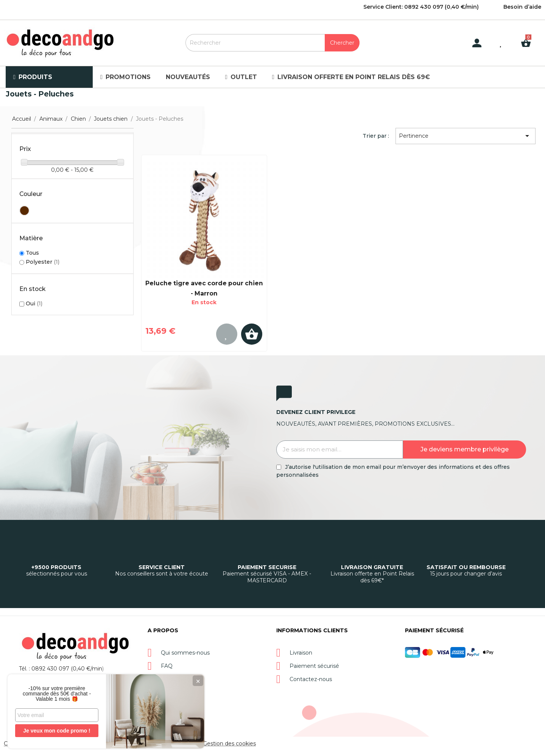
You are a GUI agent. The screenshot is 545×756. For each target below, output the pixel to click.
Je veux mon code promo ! (57, 731)
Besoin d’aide (522, 7)
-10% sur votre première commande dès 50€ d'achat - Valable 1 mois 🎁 (57, 694)
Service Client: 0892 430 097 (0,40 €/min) (421, 7)
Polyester (43, 262)
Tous (32, 253)
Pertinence (465, 136)
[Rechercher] (272, 43)
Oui (34, 303)
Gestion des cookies (229, 744)
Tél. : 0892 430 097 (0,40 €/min (61, 669)
